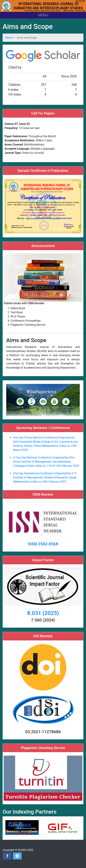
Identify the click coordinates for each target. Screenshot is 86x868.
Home (9, 38)
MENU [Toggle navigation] (43, 15)
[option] (23, 828)
